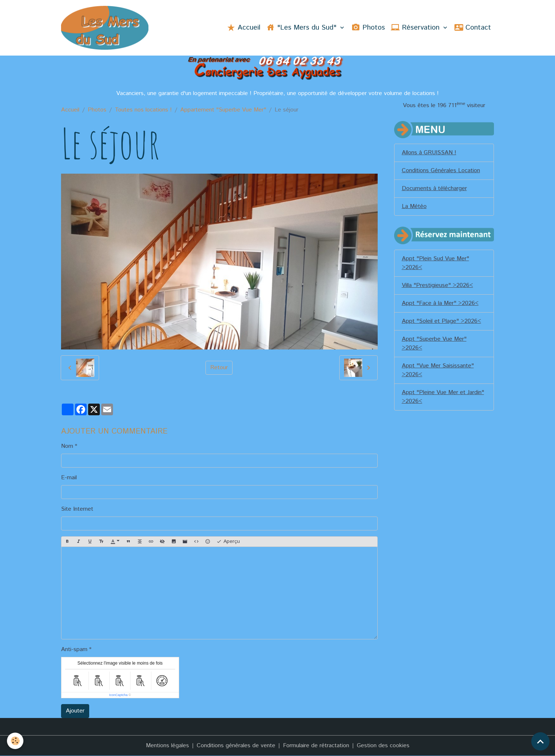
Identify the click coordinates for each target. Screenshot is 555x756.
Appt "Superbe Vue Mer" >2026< (434, 343)
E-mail (69, 478)
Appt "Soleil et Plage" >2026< (441, 321)
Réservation (416, 28)
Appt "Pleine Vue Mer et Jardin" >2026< (443, 397)
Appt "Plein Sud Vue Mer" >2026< (435, 263)
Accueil (243, 28)
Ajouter (75, 711)
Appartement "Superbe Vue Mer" (223, 110)
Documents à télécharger (434, 188)
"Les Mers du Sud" (302, 28)
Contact (473, 28)
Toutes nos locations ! (143, 110)
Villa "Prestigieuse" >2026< (437, 285)
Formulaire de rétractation (316, 746)
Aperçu (228, 541)
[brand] (106, 28)
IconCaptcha (118, 695)
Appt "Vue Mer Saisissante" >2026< (438, 370)
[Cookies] (16, 741)
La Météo (414, 206)
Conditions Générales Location (441, 171)
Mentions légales (167, 746)
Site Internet (77, 509)
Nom (67, 446)
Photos (368, 28)
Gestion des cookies (383, 746)
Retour (219, 368)
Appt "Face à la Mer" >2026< (440, 303)
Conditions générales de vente (236, 746)
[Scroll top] (540, 741)
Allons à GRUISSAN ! (429, 153)
